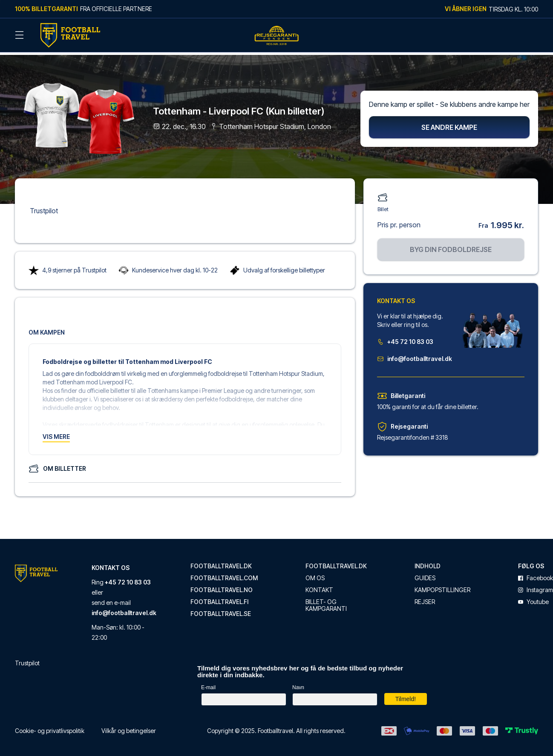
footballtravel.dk (221, 562)
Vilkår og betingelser (129, 727)
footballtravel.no (222, 586)
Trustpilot (44, 207)
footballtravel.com (224, 574)
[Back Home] (70, 35)
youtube (533, 598)
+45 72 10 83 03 (405, 338)
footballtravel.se (221, 610)
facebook (536, 574)
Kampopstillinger (442, 586)
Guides (425, 574)
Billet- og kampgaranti (326, 601)
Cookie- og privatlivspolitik (50, 727)
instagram (536, 586)
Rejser (425, 598)
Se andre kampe (449, 123)
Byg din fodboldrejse (451, 246)
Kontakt (319, 586)
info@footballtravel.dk (415, 355)
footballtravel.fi (219, 598)
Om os (315, 574)
